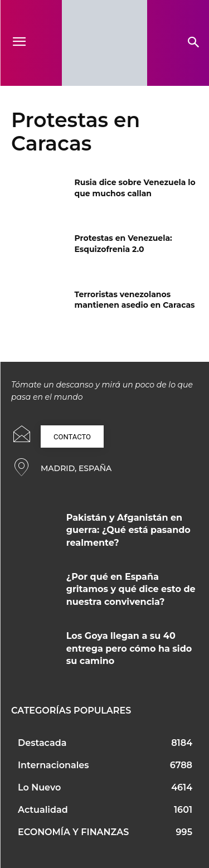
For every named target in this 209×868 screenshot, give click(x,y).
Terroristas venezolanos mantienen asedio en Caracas (135, 300)
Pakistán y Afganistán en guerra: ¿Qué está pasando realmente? (128, 530)
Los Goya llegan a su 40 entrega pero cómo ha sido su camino (129, 648)
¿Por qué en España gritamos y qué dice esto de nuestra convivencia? (131, 589)
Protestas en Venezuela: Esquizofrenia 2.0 (123, 244)
